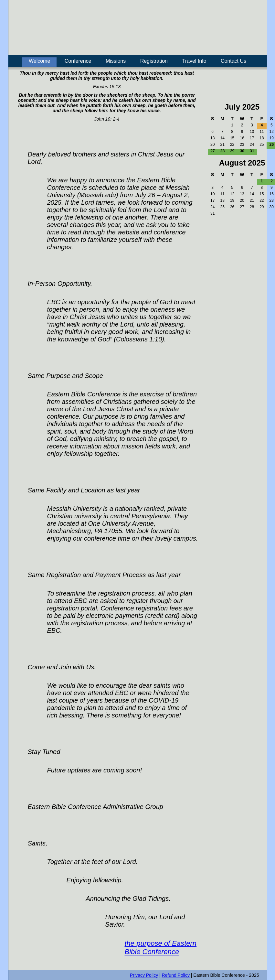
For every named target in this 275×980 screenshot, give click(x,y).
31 (252, 151)
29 (232, 151)
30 (242, 151)
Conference (78, 61)
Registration (154, 61)
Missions (116, 61)
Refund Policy (176, 975)
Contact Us (233, 61)
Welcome (39, 61)
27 (212, 151)
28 (222, 151)
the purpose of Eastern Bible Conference (161, 948)
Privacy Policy (144, 975)
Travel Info (194, 61)
